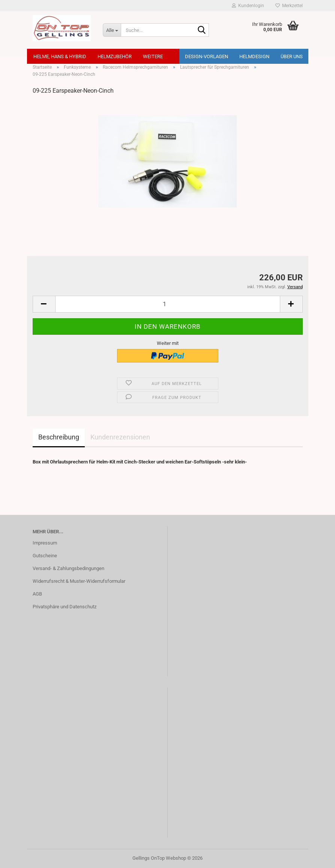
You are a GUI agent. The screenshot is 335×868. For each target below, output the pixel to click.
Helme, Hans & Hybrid (60, 56)
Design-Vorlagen (207, 56)
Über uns (292, 56)
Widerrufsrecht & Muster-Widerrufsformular (79, 581)
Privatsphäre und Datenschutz (65, 607)
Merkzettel (289, 6)
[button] (44, 304)
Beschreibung (59, 437)
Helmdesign (254, 56)
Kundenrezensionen (120, 437)
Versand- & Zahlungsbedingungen (68, 568)
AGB (37, 594)
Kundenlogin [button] (248, 6)
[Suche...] (112, 30)
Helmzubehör (115, 56)
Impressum (45, 543)
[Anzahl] (168, 304)
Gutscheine (45, 556)
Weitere (153, 56)
